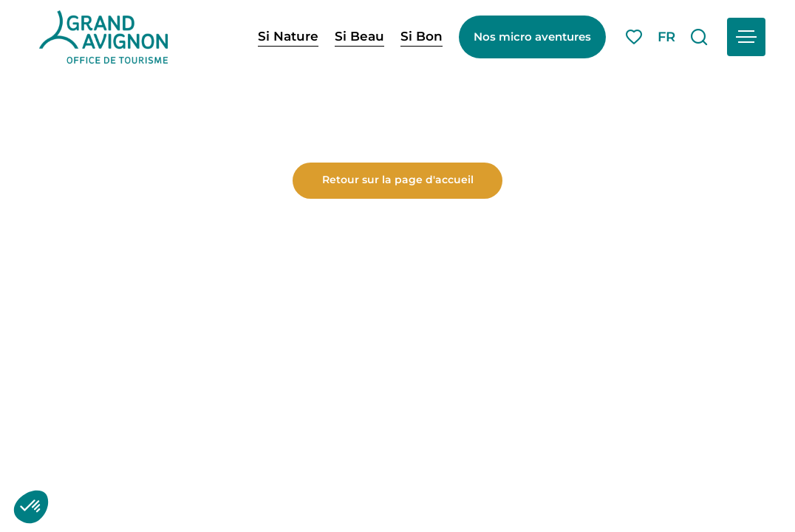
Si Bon (422, 36)
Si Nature (288, 36)
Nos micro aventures (532, 37)
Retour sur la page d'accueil (398, 409)
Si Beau (359, 36)
